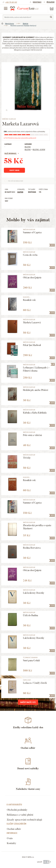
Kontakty (12, 843)
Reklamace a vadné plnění (20, 815)
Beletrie (26, 24)
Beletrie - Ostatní (39, 150)
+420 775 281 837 (11, 2)
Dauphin (20, 192)
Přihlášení (51, 2)
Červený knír (24, 8)
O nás (10, 838)
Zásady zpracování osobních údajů (24, 820)
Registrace (37, 2)
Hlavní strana (9, 24)
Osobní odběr (14, 829)
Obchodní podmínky (17, 810)
